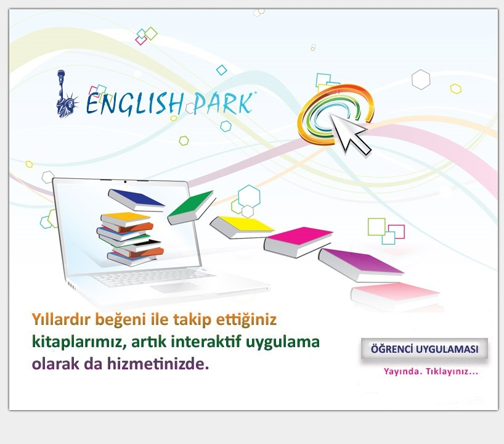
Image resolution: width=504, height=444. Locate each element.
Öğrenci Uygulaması (436, 384)
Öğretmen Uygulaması (436, 335)
